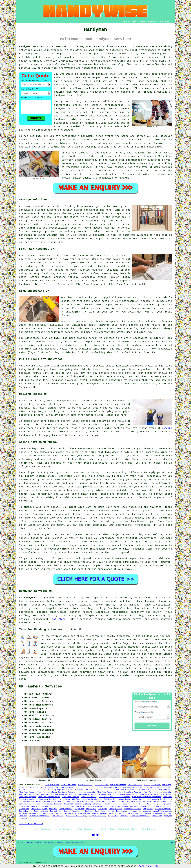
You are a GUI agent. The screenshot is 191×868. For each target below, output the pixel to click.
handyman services (35, 785)
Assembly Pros (145, 790)
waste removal (133, 619)
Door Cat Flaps (52, 785)
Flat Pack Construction (49, 797)
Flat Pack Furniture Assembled (147, 797)
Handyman (58, 804)
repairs (167, 428)
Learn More (145, 866)
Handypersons (131, 799)
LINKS (133, 21)
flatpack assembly (118, 598)
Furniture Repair (89, 797)
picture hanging (144, 601)
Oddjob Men (81, 806)
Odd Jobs (67, 802)
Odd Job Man (55, 799)
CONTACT (152, 21)
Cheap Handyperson (39, 809)
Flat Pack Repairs (27, 792)
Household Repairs (81, 802)
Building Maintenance (92, 799)
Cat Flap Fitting (117, 787)
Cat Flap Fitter (39, 790)
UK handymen (27, 598)
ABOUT (142, 21)
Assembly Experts (98, 795)
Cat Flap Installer (45, 787)
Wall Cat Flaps (135, 785)
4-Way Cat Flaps (85, 785)
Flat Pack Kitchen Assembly (110, 792)
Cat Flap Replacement (66, 787)
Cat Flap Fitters (118, 785)
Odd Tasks (76, 799)
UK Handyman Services (41, 687)
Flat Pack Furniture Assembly (157, 792)
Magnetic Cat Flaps (136, 787)
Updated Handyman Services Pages (71, 843)
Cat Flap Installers (98, 787)
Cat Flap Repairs (56, 790)
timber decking (82, 608)
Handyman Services (108, 814)
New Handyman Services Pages (40, 843)
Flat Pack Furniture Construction (114, 797)
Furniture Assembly (162, 790)
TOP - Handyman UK (31, 824)
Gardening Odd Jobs (53, 802)
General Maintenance (148, 804)
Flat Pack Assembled (47, 792)
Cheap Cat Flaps (26, 787)
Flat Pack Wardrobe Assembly (54, 795)
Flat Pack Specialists (29, 795)
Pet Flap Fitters (129, 790)
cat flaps (59, 619)
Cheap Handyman (66, 809)
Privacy (170, 843)
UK (49, 623)
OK (156, 866)
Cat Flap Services (152, 785)
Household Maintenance (98, 806)
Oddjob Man (24, 806)
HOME (125, 21)
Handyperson (46, 806)
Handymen (43, 799)
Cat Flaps (167, 785)
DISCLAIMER (165, 21)
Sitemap (21, 843)
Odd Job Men (24, 802)
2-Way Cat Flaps (68, 785)
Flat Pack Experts (144, 795)
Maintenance (100, 811)
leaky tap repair (59, 601)
